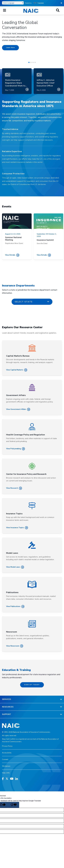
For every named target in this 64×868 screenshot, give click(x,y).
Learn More (10, 48)
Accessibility (7, 753)
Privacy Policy (7, 746)
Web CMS (6, 773)
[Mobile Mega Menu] (5, 11)
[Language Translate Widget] (13, 3)
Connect (5, 759)
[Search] (58, 11)
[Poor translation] (14, 805)
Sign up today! (32, 685)
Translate (38, 3)
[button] (29, 62)
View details (12, 255)
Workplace (6, 766)
